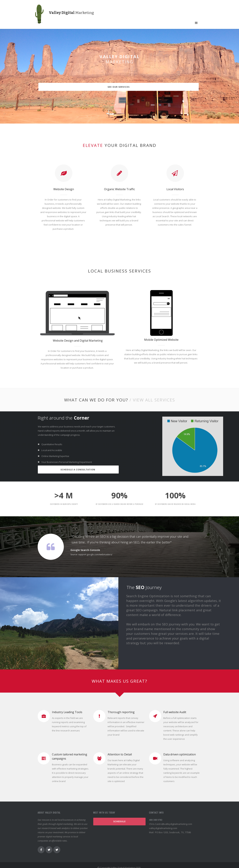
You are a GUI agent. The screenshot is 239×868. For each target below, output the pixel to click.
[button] (196, 23)
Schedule (119, 816)
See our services (120, 87)
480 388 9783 (156, 815)
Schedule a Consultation (78, 465)
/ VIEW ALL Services (152, 395)
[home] (43, 16)
